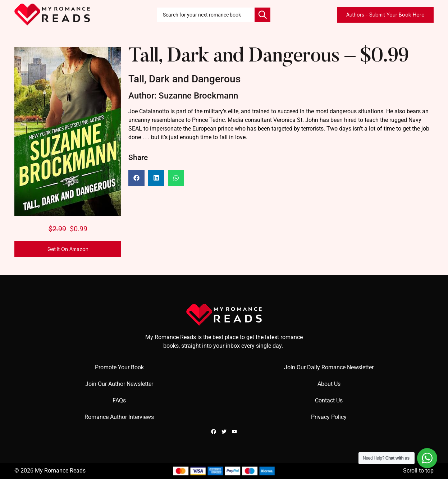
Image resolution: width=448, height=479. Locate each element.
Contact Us (329, 400)
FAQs (119, 400)
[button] (136, 178)
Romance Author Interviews (119, 417)
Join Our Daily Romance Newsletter (329, 367)
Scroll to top (418, 471)
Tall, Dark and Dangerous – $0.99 (268, 57)
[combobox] (206, 15)
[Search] (262, 15)
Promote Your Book (119, 367)
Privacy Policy (329, 417)
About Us (329, 384)
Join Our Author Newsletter (119, 384)
